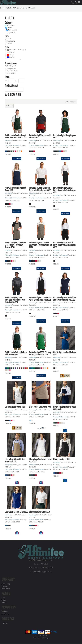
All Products (17, 8)
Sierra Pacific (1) (11, 73)
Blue (10, 57)
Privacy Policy (6, 589)
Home (2, 8)
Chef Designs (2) (12, 66)
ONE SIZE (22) (11, 41)
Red (10, 55)
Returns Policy (6, 584)
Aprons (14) (12, 32)
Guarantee (4, 586)
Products (9, 8)
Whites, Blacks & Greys (16, 50)
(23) (16, 50)
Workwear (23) (12, 30)
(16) (10, 57)
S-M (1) (9, 39)
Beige (11, 52)
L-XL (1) (9, 44)
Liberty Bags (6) (11, 68)
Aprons (25, 8)
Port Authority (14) (12, 71)
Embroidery (8, 141)
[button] (76, 2)
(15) (10, 55)
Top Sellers (5, 612)
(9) (10, 53)
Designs (4, 600)
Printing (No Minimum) (12, 145)
